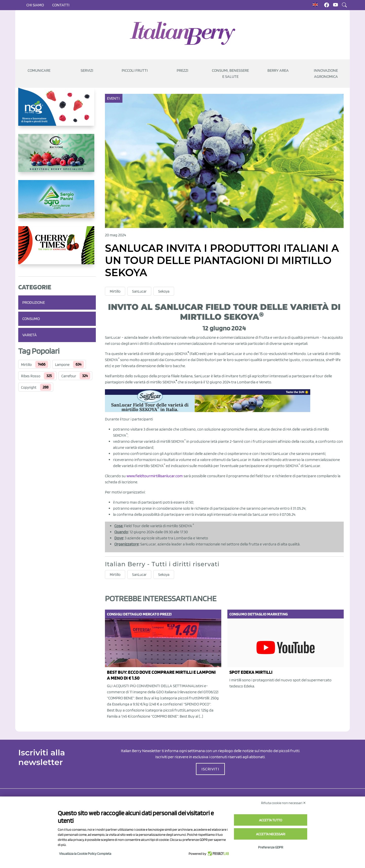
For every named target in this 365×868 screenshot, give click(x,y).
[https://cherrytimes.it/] (57, 249)
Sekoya (164, 291)
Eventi (114, 98)
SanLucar (139, 291)
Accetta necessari (271, 834)
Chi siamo (35, 5)
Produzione (34, 302)
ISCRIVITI (210, 769)
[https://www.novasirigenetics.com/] (57, 111)
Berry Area (278, 70)
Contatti (61, 5)
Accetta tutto (271, 820)
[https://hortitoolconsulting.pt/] (57, 157)
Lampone (62, 365)
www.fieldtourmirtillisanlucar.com (155, 476)
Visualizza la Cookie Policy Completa (85, 854)
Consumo (31, 319)
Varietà (30, 335)
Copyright (29, 387)
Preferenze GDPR (271, 847)
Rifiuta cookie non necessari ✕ (284, 803)
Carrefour (69, 376)
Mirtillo (26, 365)
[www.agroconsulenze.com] (57, 203)
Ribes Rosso (31, 376)
